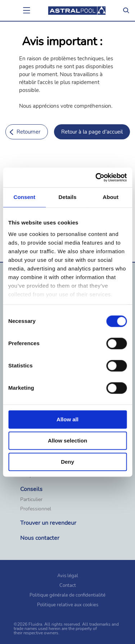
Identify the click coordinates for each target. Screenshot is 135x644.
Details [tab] (68, 197)
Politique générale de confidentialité (67, 595)
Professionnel (36, 509)
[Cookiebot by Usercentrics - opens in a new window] (96, 177)
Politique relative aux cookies (68, 605)
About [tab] (111, 197)
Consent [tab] (24, 197)
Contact (68, 585)
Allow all (67, 419)
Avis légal (68, 576)
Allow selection (67, 441)
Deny (67, 462)
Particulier (31, 500)
